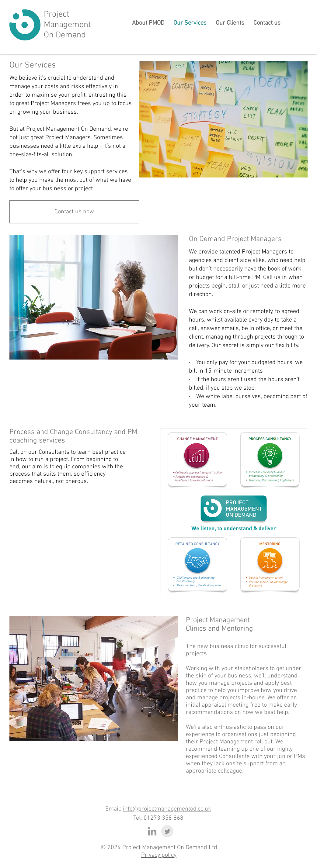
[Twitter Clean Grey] (167, 831)
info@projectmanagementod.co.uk (167, 809)
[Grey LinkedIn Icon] (152, 831)
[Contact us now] (74, 212)
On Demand (65, 35)
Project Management (67, 20)
